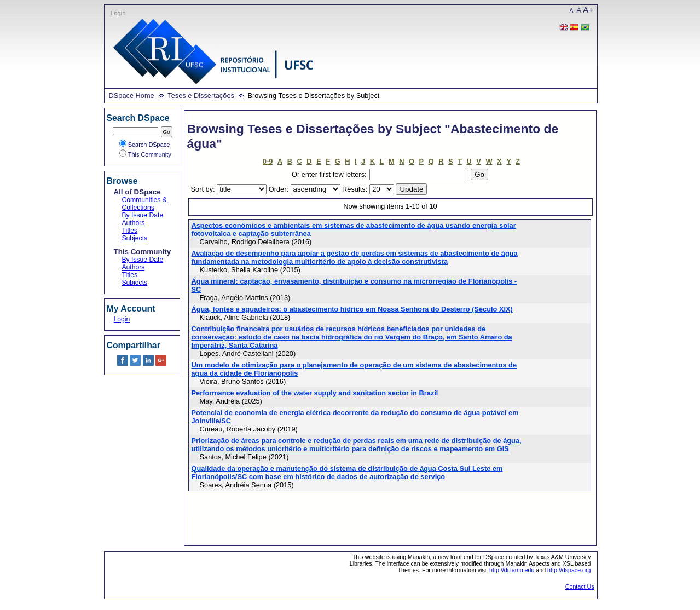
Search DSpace (145, 145)
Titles (130, 231)
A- (572, 11)
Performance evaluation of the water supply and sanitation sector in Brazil (315, 393)
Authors (134, 223)
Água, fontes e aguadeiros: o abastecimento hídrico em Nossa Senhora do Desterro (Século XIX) (352, 309)
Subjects (135, 238)
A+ (588, 10)
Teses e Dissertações (201, 96)
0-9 (268, 161)
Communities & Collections (144, 204)
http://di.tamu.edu (512, 570)
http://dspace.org (569, 570)
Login (118, 13)
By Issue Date (143, 215)
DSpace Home (132, 96)
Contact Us (580, 586)
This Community (145, 154)
